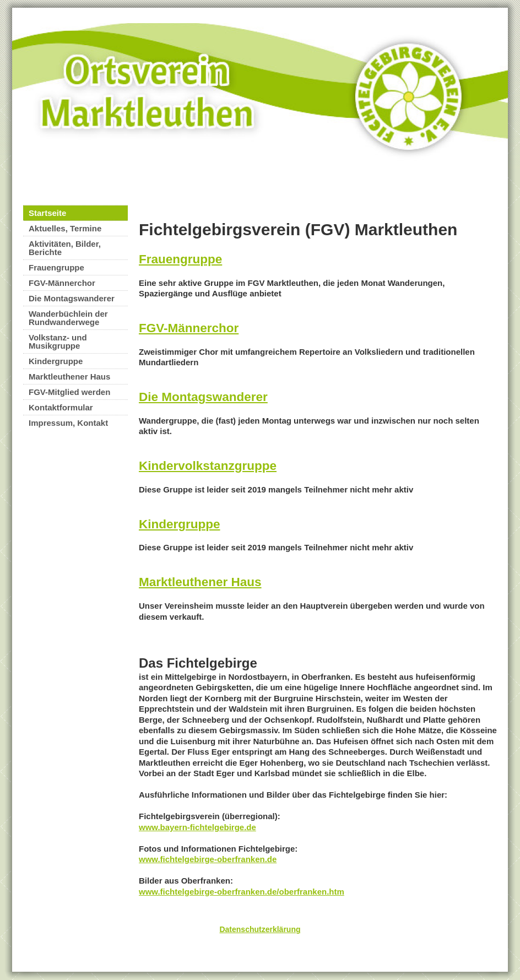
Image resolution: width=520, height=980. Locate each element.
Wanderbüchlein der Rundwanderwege (68, 318)
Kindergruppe (56, 361)
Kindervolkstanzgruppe (208, 466)
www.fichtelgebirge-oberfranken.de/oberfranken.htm (242, 892)
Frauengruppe (56, 267)
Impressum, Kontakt (68, 423)
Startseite (47, 213)
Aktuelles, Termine (65, 228)
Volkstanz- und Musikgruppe (58, 342)
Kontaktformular (61, 407)
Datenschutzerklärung (260, 929)
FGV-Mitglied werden (69, 392)
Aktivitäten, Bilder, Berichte (65, 248)
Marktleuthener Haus (69, 377)
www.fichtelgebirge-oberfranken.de (208, 859)
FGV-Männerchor (62, 283)
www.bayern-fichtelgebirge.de (197, 827)
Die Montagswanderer (72, 298)
